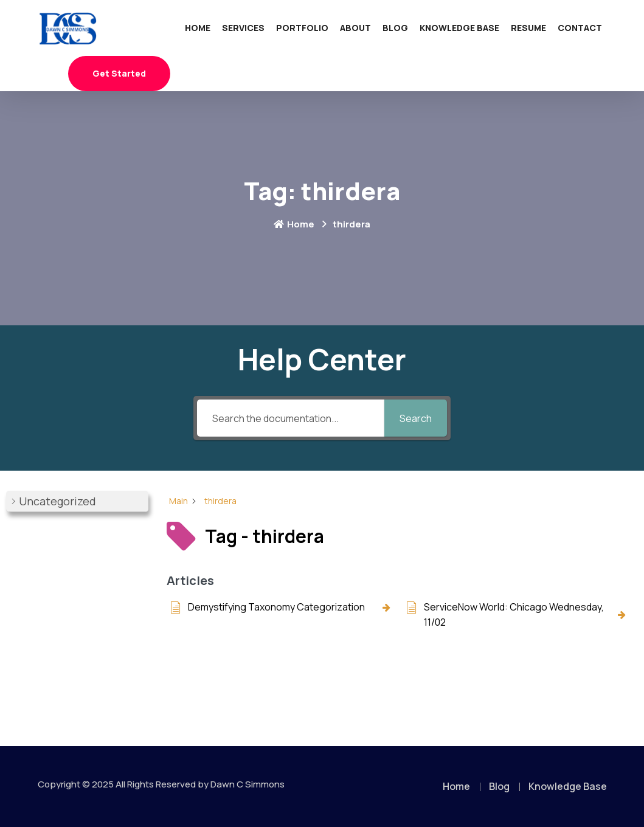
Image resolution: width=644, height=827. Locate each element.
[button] (77, 501)
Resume (528, 28)
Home (198, 28)
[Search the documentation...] (291, 418)
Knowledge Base (459, 28)
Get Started (119, 73)
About (355, 28)
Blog (395, 28)
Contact (580, 28)
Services (243, 28)
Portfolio (302, 28)
